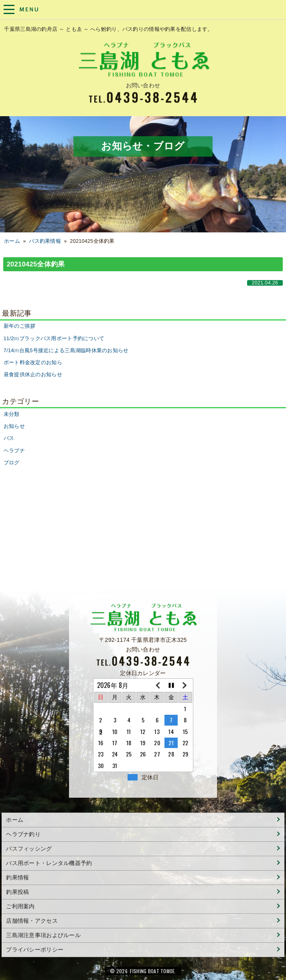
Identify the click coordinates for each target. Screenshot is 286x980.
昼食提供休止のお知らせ (33, 375)
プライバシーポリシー (35, 950)
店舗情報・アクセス (32, 921)
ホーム (12, 241)
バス (9, 438)
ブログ (12, 463)
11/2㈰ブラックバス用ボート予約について (54, 339)
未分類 (12, 414)
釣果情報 (17, 877)
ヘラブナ (14, 451)
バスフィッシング (29, 849)
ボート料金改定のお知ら (33, 363)
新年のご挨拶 (20, 326)
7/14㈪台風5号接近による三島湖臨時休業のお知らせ (66, 351)
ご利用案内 (20, 906)
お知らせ (14, 426)
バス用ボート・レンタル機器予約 (49, 863)
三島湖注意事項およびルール (43, 935)
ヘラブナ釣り (23, 834)
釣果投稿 (17, 892)
